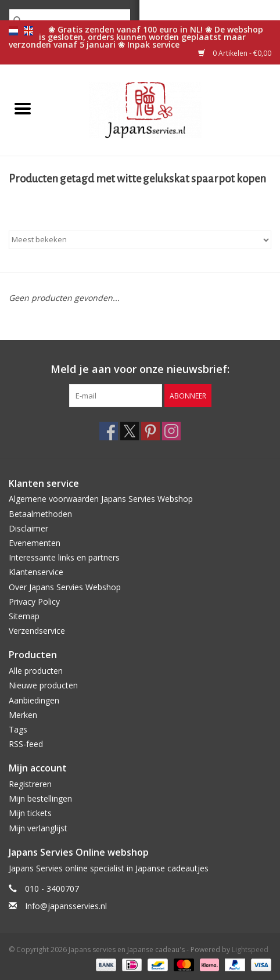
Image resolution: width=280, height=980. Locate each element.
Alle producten (36, 671)
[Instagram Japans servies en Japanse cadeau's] (171, 431)
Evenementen (35, 543)
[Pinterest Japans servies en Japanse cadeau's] (150, 431)
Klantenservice (36, 572)
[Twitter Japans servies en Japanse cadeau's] (130, 431)
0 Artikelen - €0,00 (235, 53)
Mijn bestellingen (40, 798)
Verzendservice (37, 631)
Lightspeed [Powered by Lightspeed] (250, 950)
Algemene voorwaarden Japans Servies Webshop (101, 499)
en (28, 31)
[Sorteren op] (140, 240)
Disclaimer (28, 528)
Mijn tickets (30, 813)
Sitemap (24, 616)
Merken (23, 715)
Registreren (30, 784)
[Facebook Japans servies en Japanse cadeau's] (109, 431)
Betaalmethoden (40, 514)
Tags (18, 729)
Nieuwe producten (43, 685)
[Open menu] (23, 108)
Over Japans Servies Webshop (65, 587)
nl (13, 31)
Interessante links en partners (64, 557)
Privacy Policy (34, 602)
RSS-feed (26, 744)
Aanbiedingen (34, 700)
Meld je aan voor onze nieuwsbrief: (140, 369)
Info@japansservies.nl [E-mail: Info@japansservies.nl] (66, 906)
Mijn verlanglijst (38, 828)
